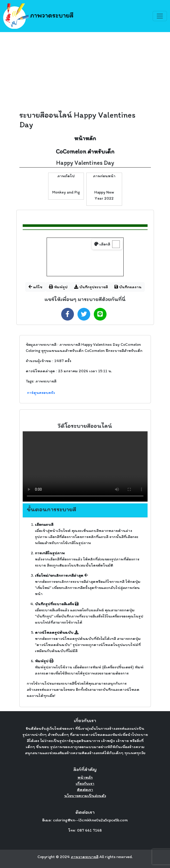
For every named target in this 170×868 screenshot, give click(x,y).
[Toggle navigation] (160, 16)
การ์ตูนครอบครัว (41, 392)
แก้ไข (35, 287)
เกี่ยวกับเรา (85, 783)
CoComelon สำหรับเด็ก (85, 151)
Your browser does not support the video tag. (85, 466)
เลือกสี (102, 244)
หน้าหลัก (85, 138)
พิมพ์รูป (58, 287)
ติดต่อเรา (85, 789)
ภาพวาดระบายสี (38, 16)
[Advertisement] (85, 70)
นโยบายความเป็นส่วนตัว (85, 796)
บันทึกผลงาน (128, 287)
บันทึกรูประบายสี (91, 287)
